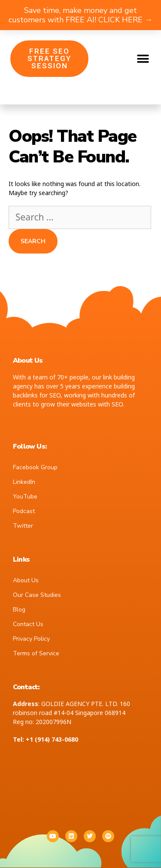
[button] (143, 59)
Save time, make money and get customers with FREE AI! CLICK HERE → (80, 15)
